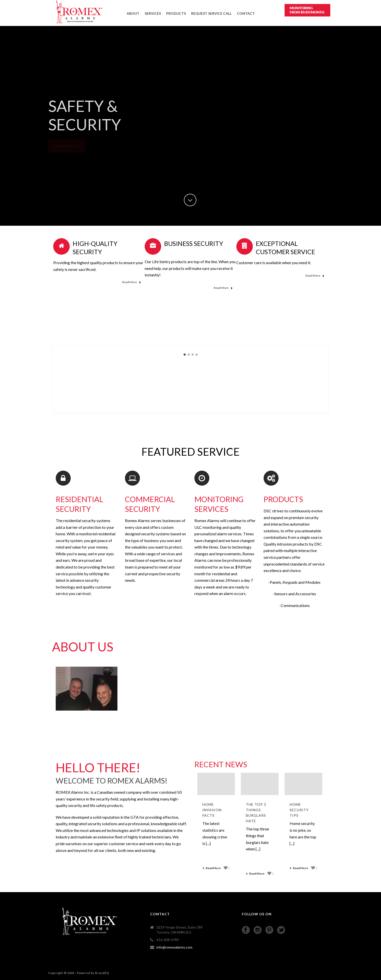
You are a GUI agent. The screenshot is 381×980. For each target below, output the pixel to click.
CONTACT (246, 13)
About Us (83, 647)
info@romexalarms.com (174, 947)
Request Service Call (211, 13)
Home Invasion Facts (212, 810)
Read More (132, 282)
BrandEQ (102, 973)
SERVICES (153, 13)
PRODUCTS (176, 13)
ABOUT (133, 13)
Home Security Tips (299, 810)
